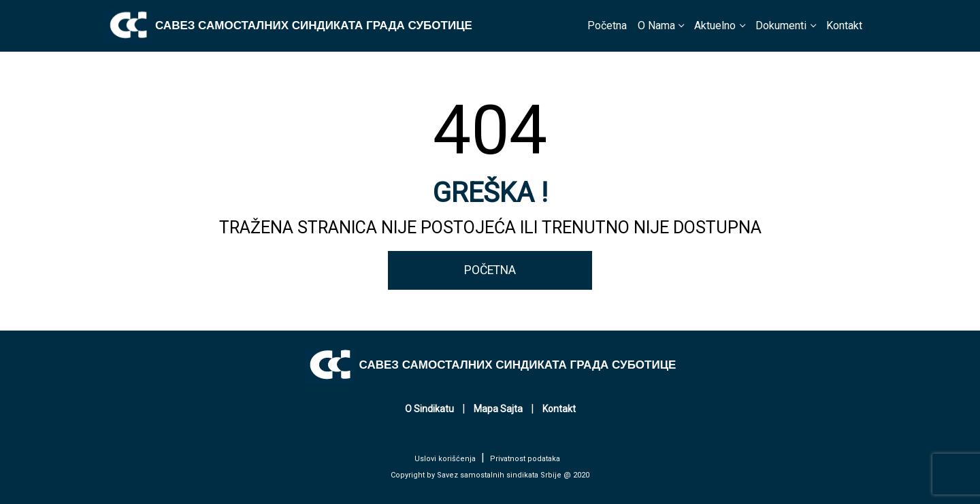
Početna (607, 26)
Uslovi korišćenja (445, 459)
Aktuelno (715, 26)
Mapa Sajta (498, 409)
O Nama (656, 26)
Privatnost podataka (525, 459)
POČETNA (490, 270)
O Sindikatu (429, 409)
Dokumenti (781, 26)
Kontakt (844, 26)
